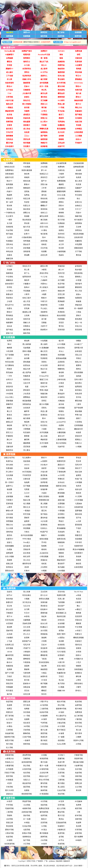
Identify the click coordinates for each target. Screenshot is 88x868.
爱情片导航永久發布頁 (31, 42)
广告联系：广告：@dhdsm (46, 861)
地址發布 (59, 861)
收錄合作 (67, 861)
